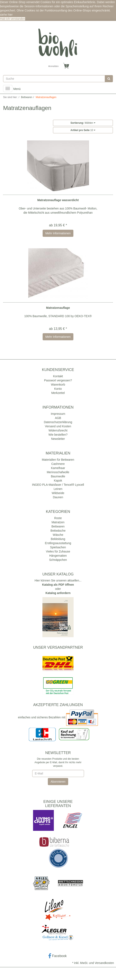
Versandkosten (104, 963)
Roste (58, 518)
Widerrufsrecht (58, 430)
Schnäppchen (58, 560)
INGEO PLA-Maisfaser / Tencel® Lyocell (58, 485)
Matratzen (58, 522)
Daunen (58, 497)
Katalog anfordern (58, 593)
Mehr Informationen (58, 233)
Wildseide (58, 493)
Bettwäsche (58, 531)
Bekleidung (58, 539)
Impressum (58, 414)
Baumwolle (58, 476)
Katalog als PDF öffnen (58, 585)
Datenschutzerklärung (58, 422)
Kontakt (58, 376)
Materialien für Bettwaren (58, 460)
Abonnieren (58, 782)
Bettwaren (58, 526)
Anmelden (53, 66)
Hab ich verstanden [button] (13, 19)
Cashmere (58, 464)
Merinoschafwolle (58, 472)
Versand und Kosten (58, 426)
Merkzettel (58, 393)
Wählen (83, 123)
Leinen (58, 489)
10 (83, 130)
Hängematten (58, 556)
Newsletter (58, 439)
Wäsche (58, 535)
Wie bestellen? (58, 435)
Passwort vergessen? (58, 380)
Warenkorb (58, 385)
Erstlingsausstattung (58, 543)
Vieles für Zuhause (58, 551)
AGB (58, 418)
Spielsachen (58, 547)
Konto (58, 389)
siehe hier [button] (6, 15)
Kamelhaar (58, 468)
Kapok (58, 481)
